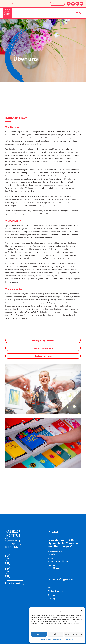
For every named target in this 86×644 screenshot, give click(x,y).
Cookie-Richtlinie (46, 640)
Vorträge (52, 598)
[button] (82, 611)
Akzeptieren (39, 634)
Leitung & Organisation (43, 340)
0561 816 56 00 (54, 568)
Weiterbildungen (55, 591)
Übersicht (52, 587)
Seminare (52, 595)
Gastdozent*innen (43, 356)
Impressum (70, 640)
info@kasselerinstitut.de (58, 561)
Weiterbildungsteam (43, 348)
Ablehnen (55, 634)
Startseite (6, 4)
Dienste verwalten (38, 628)
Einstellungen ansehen (74, 634)
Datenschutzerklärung (59, 640)
